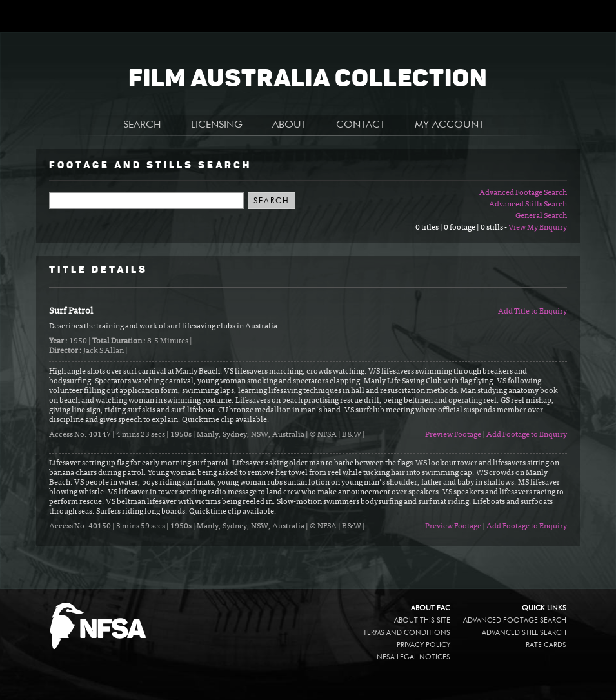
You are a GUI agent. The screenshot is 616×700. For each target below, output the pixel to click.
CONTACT (361, 125)
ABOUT (289, 125)
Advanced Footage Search (523, 193)
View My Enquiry (538, 228)
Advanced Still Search (524, 633)
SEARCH (142, 125)
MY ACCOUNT (449, 125)
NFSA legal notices (413, 657)
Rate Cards (546, 645)
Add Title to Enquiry (532, 312)
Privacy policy (423, 645)
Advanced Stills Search (528, 205)
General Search (541, 216)
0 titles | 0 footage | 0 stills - (462, 228)
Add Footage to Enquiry (527, 435)
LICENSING (217, 125)
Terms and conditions (407, 633)
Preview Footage (453, 435)
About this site (422, 620)
